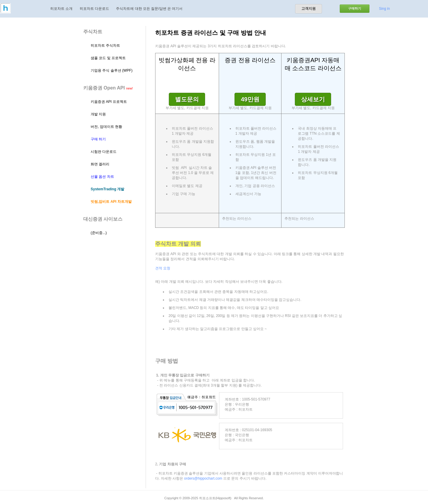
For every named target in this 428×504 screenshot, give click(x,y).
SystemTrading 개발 (107, 189)
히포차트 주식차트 (105, 45)
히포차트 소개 (61, 9)
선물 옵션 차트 (102, 177)
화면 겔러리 (100, 164)
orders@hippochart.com (203, 478)
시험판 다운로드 (104, 152)
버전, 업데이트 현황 (106, 127)
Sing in (384, 9)
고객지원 (309, 9)
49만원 (250, 99)
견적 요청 (163, 268)
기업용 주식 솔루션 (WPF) (112, 70)
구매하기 (355, 8)
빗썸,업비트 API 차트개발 (111, 202)
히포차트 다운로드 (94, 9)
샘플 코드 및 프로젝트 (108, 58)
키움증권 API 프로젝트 (109, 102)
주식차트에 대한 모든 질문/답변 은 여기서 (149, 9)
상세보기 (313, 99)
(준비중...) (99, 233)
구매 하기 (98, 139)
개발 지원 (98, 114)
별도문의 (187, 99)
